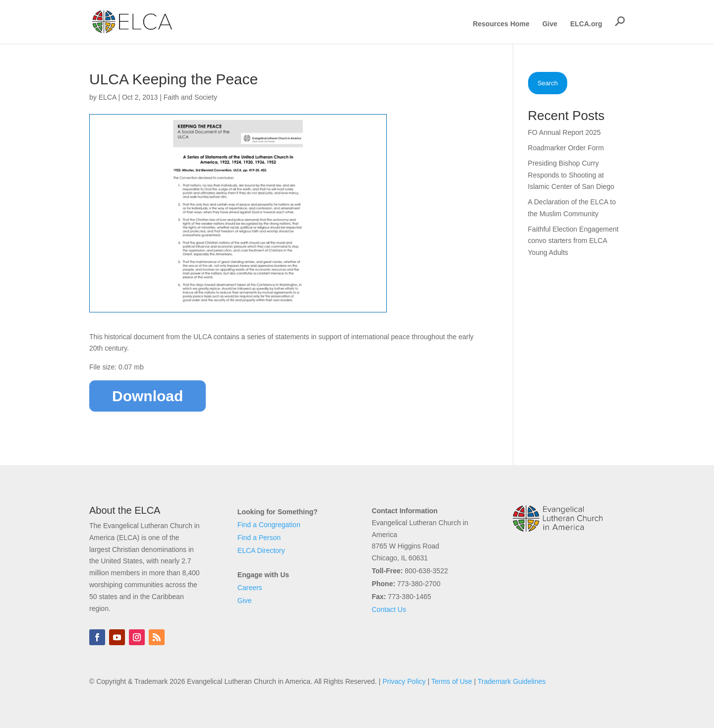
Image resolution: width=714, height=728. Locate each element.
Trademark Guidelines (511, 681)
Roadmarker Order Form (566, 148)
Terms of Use (452, 681)
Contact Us (389, 609)
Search (548, 83)
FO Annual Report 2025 (565, 132)
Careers (250, 588)
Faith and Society (190, 97)
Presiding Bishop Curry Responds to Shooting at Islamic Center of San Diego (571, 175)
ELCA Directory (261, 550)
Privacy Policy (404, 681)
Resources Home (501, 24)
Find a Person (259, 538)
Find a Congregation (269, 525)
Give (550, 24)
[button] (620, 21)
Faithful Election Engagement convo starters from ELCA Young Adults (573, 241)
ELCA (108, 97)
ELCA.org (586, 24)
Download (148, 396)
